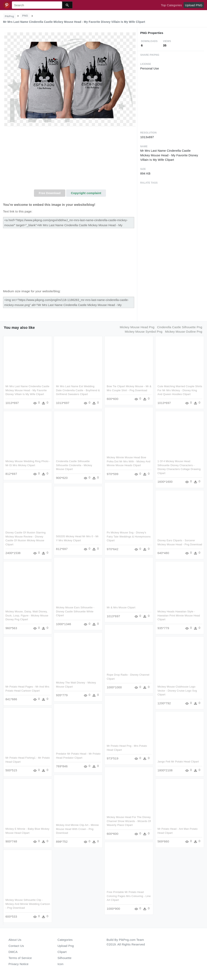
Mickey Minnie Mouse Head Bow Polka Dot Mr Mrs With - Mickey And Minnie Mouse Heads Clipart (129, 461)
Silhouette (65, 958)
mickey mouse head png (137, 327)
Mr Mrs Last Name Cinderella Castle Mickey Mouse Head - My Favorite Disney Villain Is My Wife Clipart (27, 390)
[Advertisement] (70, 159)
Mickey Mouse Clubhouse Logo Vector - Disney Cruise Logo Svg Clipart (177, 691)
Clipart (62, 952)
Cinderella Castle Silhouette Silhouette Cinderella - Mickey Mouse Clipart (74, 465)
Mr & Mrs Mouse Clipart (121, 607)
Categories (65, 940)
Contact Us (16, 946)
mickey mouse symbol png (144, 332)
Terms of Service (20, 958)
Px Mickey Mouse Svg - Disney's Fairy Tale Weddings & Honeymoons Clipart (129, 536)
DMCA (13, 952)
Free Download (50, 193)
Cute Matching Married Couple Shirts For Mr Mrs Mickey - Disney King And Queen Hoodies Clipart (180, 390)
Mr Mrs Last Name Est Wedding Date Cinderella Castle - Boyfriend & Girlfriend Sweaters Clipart (78, 390)
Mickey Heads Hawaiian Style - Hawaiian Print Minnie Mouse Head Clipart (179, 615)
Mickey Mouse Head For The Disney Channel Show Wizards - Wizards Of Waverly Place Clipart (129, 821)
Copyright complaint (86, 193)
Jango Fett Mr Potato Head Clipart (178, 762)
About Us (15, 940)
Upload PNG (194, 5)
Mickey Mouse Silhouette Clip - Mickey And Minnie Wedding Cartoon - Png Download (28, 904)
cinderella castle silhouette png (180, 327)
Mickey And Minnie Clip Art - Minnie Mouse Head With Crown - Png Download (77, 829)
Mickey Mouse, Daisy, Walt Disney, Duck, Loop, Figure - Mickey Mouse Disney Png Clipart (27, 615)
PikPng (10, 16)
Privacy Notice (18, 964)
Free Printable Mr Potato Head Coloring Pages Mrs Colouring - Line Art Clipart (129, 896)
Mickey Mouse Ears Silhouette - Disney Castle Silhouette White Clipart (75, 611)
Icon (61, 964)
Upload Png (66, 946)
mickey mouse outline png (184, 332)
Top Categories (171, 5)
